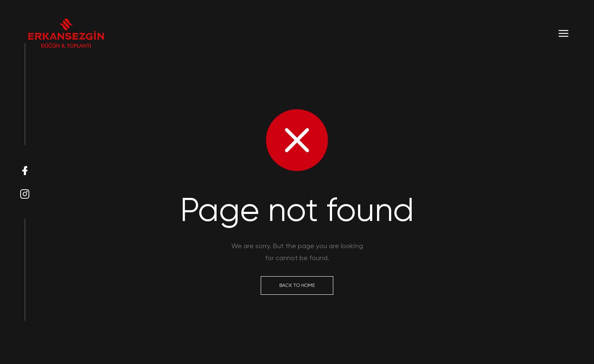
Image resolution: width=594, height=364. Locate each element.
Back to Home (297, 285)
